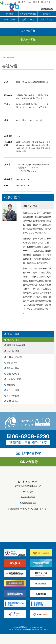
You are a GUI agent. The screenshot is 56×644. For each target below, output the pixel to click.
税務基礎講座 (28, 497)
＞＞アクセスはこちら (26, 171)
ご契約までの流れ (28, 14)
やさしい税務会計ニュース (28, 486)
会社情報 (9, 14)
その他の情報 (12, 351)
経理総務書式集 (28, 503)
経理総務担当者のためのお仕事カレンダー (28, 509)
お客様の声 (11, 363)
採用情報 (47, 14)
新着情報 (10, 385)
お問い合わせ (47, 19)
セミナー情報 (12, 390)
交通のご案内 (28, 19)
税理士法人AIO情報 (15, 345)
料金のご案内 (9, 19)
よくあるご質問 (13, 379)
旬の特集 (28, 492)
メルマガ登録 (12, 396)
